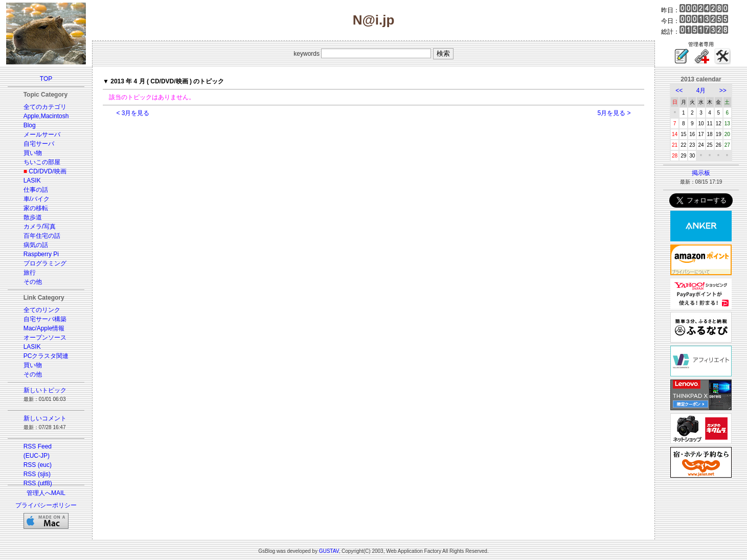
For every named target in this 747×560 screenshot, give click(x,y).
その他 (33, 282)
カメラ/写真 (40, 227)
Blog (30, 125)
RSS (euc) (38, 465)
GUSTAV (329, 551)
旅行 (30, 273)
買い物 (33, 153)
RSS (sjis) (37, 474)
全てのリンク (42, 310)
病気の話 (36, 245)
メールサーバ (42, 135)
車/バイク (37, 199)
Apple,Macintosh (46, 116)
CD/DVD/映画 (47, 171)
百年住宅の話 (42, 236)
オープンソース (45, 338)
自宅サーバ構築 (45, 319)
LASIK (32, 181)
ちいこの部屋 (42, 162)
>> (723, 91)
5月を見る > (614, 113)
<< (679, 91)
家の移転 (36, 208)
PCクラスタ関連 (46, 356)
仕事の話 (36, 190)
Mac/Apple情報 (44, 328)
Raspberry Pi (41, 254)
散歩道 (33, 217)
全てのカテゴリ (45, 107)
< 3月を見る (133, 113)
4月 (701, 91)
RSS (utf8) (38, 483)
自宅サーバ (39, 144)
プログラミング (45, 263)
